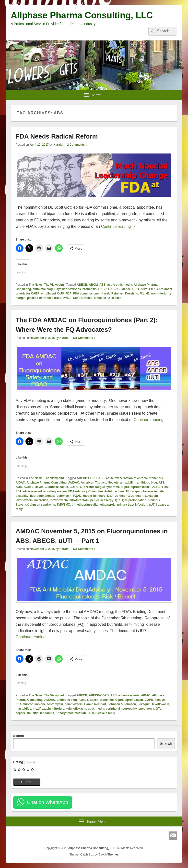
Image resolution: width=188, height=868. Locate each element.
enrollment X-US (52, 294)
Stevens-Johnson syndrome (35, 505)
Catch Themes (108, 855)
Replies (115, 298)
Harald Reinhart (112, 294)
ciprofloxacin (140, 487)
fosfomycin (63, 496)
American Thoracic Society (100, 483)
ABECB (82, 285)
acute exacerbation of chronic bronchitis (135, 478)
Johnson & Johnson (129, 496)
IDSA (110, 496)
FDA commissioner (87, 294)
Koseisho (131, 294)
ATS (161, 483)
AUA (19, 487)
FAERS (155, 487)
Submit (27, 782)
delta (144, 289)
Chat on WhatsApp (47, 802)
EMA (152, 289)
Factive (160, 700)
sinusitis (100, 298)
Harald (58, 145)
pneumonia (146, 709)
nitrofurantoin (79, 500)
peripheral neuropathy (121, 709)
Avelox (29, 487)
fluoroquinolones (42, 496)
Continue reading (118, 226)
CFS (79, 487)
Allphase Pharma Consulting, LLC (82, 15)
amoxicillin (128, 483)
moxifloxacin (59, 500)
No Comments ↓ (84, 338)
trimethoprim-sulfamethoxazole (94, 505)
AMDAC (74, 483)
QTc (117, 500)
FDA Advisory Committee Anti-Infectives (96, 491)
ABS (102, 285)
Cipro (125, 487)
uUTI (152, 505)
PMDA (67, 298)
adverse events (129, 695)
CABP (102, 289)
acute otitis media (120, 285)
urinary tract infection (132, 505)
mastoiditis (23, 709)
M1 (142, 294)
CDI (72, 487)
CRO (136, 289)
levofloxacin (24, 500)
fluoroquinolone (34, 704)
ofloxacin (80, 709)
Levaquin (151, 496)
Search (18, 736)
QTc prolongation (134, 500)
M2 (147, 294)
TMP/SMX (63, 505)
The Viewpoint (54, 285)
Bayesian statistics (68, 289)
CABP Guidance (119, 289)
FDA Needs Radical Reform (57, 136)
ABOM (93, 285)
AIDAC (20, 483)
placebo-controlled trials (44, 298)
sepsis (20, 713)
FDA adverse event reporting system (41, 491)
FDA (68, 294)
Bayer (39, 487)
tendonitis (47, 713)
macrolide (41, 500)
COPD (149, 700)
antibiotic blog (43, 289)
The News (35, 285)
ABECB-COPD (87, 478)
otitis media (96, 709)
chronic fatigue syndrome (102, 487)
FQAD (77, 496)
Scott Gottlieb (83, 298)
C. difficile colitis (56, 487)
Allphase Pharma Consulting (47, 483)
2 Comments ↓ (77, 145)
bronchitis (90, 289)
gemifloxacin (74, 704)
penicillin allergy (102, 500)
